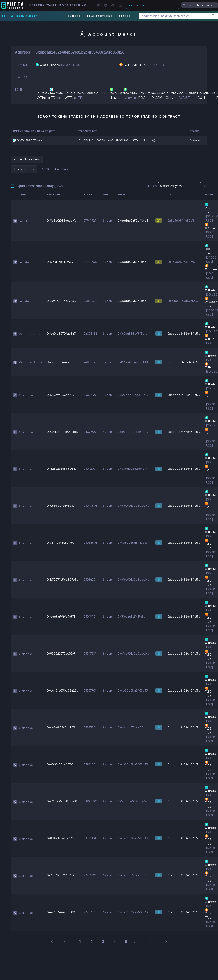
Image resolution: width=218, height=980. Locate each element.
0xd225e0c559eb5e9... (62, 801)
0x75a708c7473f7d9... (61, 875)
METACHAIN (37, 5)
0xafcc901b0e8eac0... (133, 506)
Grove (171, 98)
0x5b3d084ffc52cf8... (182, 221)
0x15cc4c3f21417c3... (132, 617)
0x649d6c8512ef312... (61, 262)
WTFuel (70, 98)
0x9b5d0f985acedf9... (62, 221)
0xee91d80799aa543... (62, 334)
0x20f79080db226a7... (62, 301)
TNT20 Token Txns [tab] (54, 169)
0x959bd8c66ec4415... (62, 838)
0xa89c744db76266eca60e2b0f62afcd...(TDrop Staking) (117, 140)
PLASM (157, 98)
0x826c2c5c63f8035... (62, 469)
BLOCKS (75, 16)
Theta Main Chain (20, 16)
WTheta (43, 98)
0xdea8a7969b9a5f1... (62, 617)
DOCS (64, 5)
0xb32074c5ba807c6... (62, 580)
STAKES (125, 16)
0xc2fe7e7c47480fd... (61, 362)
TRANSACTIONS (100, 16)
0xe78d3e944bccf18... (62, 912)
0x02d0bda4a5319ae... (63, 432)
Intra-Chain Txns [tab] (27, 159)
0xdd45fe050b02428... (63, 690)
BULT (202, 98)
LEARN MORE (78, 5)
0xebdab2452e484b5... (134, 221)
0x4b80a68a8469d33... (134, 543)
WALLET (52, 5)
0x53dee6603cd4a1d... (133, 801)
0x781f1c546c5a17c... (61, 543)
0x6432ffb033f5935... (61, 395)
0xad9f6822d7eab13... (62, 727)
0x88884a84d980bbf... (134, 362)
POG (142, 98)
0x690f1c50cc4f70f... (61, 764)
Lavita (116, 98)
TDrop (56, 98)
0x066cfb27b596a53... (62, 506)
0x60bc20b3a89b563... (183, 301)
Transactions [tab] (24, 169)
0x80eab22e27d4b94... (134, 469)
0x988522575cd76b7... (62, 653)
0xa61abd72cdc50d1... (133, 395)
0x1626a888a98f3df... (132, 334)
